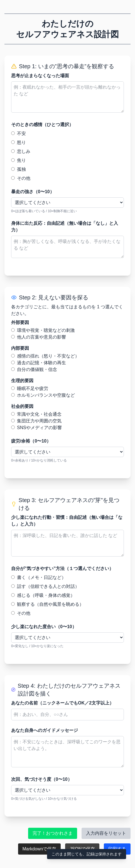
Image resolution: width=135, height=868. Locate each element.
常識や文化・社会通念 (36, 414)
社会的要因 (22, 406)
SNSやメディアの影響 (36, 428)
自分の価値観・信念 (34, 369)
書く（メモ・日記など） (39, 577)
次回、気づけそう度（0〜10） (42, 779)
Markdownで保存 (40, 849)
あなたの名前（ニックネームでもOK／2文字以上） (62, 703)
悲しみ (21, 151)
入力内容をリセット (106, 833)
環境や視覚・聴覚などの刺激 (43, 330)
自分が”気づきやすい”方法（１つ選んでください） (62, 568)
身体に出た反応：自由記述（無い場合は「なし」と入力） (65, 227)
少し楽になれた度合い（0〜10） (44, 627)
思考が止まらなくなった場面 (40, 76)
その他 (21, 178)
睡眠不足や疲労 (30, 388)
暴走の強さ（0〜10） (33, 192)
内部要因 (20, 348)
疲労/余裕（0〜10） (31, 441)
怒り (19, 142)
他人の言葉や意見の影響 (39, 337)
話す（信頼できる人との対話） (45, 586)
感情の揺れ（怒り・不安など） (45, 356)
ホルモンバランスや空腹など (43, 395)
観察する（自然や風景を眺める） (47, 604)
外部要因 (20, 322)
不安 (19, 133)
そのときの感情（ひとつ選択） (42, 125)
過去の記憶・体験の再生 (39, 363)
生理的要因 (22, 381)
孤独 (19, 169)
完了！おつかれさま (53, 833)
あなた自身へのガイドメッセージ (45, 730)
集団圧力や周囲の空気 (36, 421)
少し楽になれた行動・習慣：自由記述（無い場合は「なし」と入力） (67, 521)
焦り (19, 160)
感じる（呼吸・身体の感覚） (43, 595)
